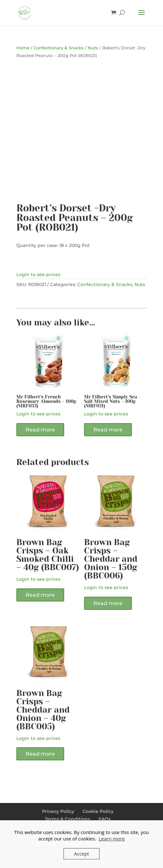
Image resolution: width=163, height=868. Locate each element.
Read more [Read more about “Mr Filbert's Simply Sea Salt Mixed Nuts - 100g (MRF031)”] (108, 430)
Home (23, 48)
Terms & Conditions (68, 819)
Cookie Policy (98, 811)
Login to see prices (38, 274)
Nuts (93, 48)
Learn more (112, 839)
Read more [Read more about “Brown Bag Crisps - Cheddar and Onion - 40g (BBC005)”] (40, 754)
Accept (82, 854)
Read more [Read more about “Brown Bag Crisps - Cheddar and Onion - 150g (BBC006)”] (108, 603)
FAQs (105, 819)
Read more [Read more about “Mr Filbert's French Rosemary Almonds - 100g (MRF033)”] (40, 430)
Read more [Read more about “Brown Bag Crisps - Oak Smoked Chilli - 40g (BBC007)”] (40, 595)
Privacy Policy (58, 811)
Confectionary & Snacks (59, 48)
